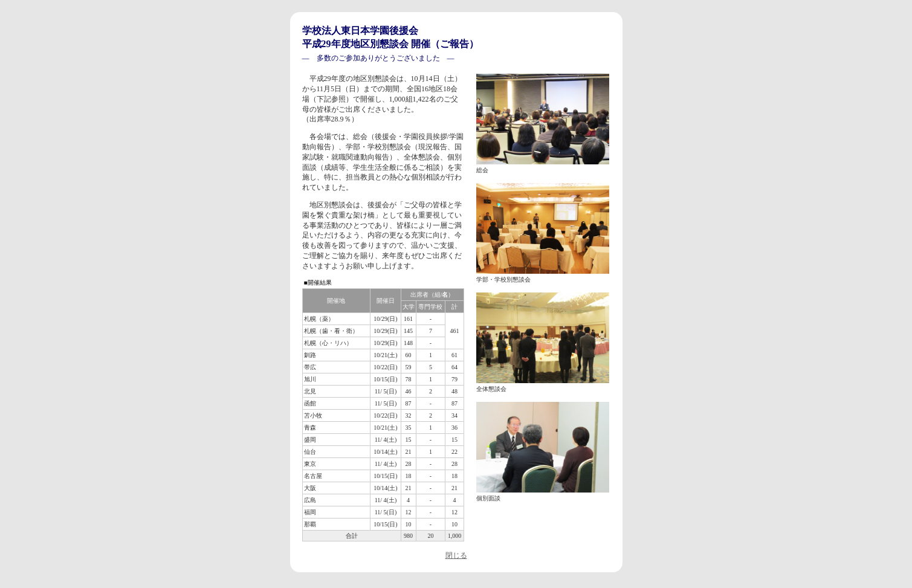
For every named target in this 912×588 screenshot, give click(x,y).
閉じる (456, 555)
